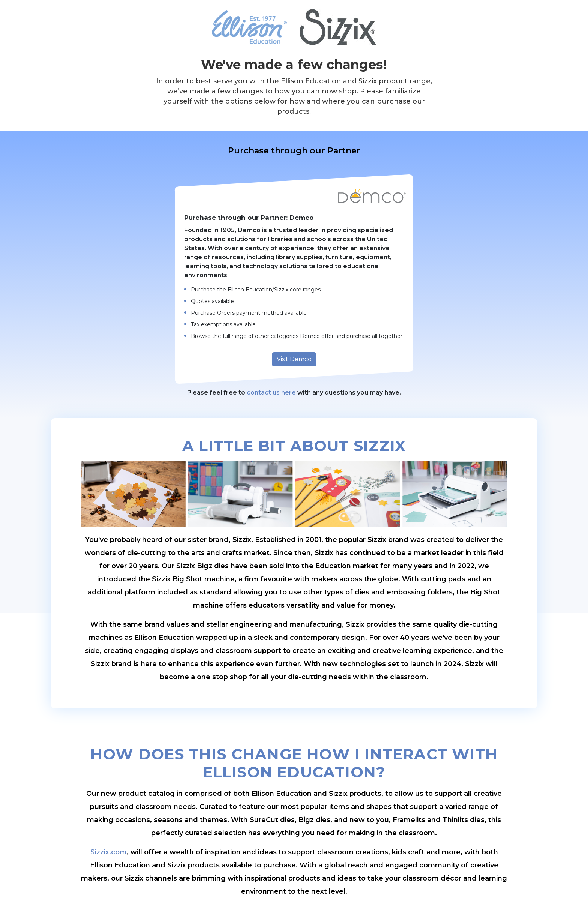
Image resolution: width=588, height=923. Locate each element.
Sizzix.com (109, 852)
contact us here (271, 392)
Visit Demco (294, 359)
